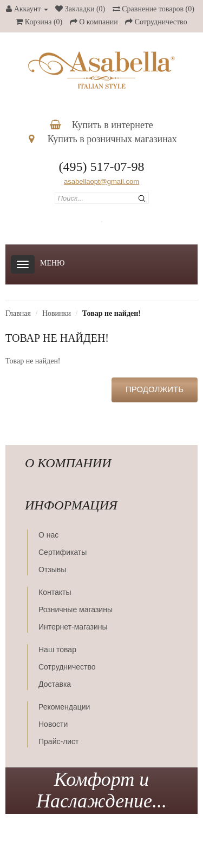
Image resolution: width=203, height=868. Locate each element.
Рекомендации (64, 707)
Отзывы (52, 569)
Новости (53, 724)
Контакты (55, 592)
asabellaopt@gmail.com (101, 181)
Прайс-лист (59, 741)
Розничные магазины (76, 609)
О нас (48, 535)
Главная (18, 313)
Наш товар (57, 650)
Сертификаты (63, 552)
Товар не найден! (112, 313)
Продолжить (155, 389)
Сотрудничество (67, 667)
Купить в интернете (101, 125)
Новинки (57, 313)
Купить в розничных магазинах (103, 139)
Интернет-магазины (73, 627)
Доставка (55, 684)
